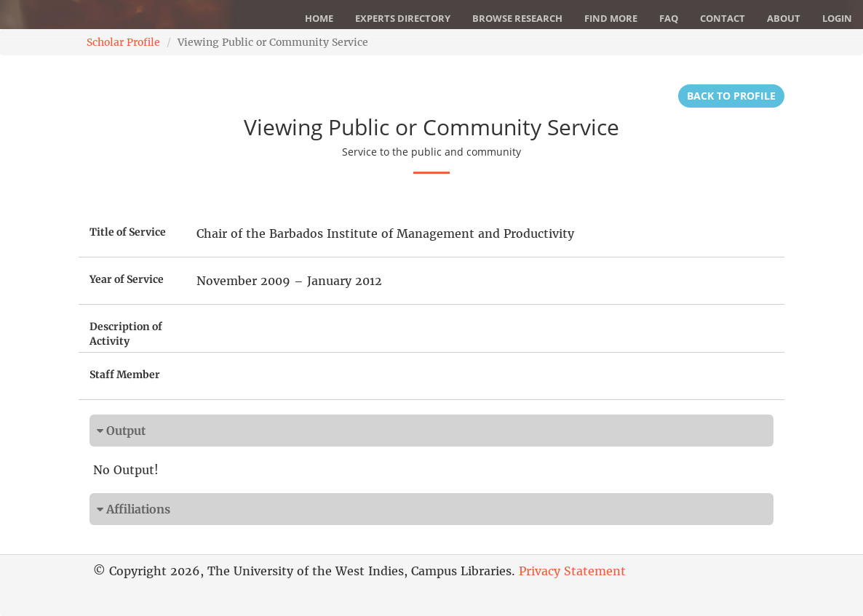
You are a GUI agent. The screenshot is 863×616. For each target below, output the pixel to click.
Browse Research (517, 18)
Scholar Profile (123, 42)
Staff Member (125, 375)
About (784, 18)
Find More (611, 18)
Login (837, 18)
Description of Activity (126, 334)
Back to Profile (731, 96)
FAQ (669, 18)
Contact (723, 18)
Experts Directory (403, 18)
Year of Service (127, 279)
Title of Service (128, 232)
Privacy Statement (572, 571)
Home (319, 18)
